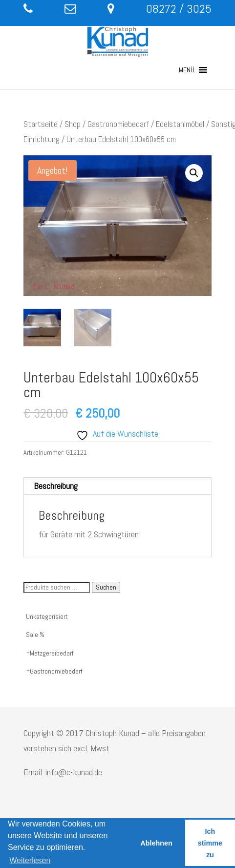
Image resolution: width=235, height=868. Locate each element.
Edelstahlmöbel (180, 124)
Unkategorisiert (47, 616)
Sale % (35, 635)
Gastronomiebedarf (118, 124)
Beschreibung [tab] (56, 486)
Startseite (41, 124)
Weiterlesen (30, 860)
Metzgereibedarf (52, 653)
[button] (187, 70)
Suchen (106, 587)
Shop (73, 124)
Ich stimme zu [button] (210, 843)
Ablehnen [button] (156, 843)
